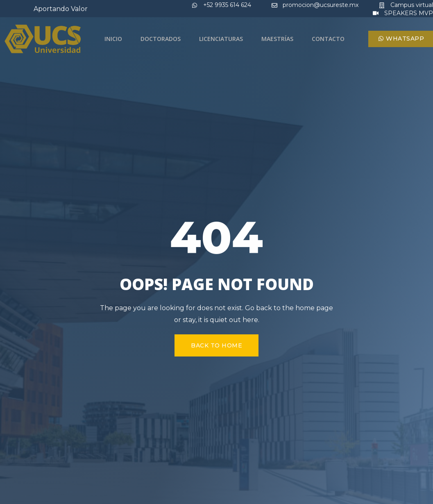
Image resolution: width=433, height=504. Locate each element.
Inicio (113, 39)
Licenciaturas (221, 39)
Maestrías (277, 39)
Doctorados (161, 39)
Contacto (328, 39)
